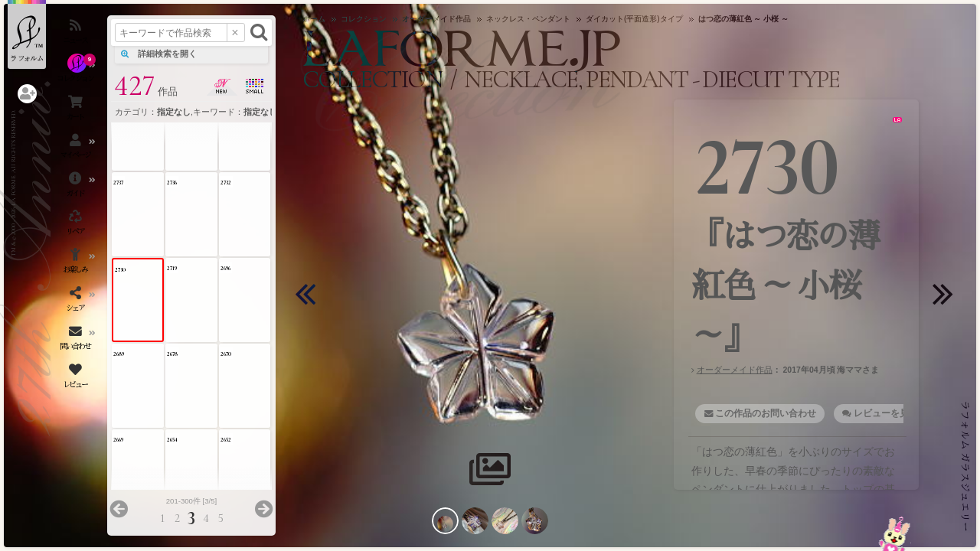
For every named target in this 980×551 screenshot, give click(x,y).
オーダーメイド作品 (735, 370)
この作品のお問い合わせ (766, 413)
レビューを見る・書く (900, 413)
